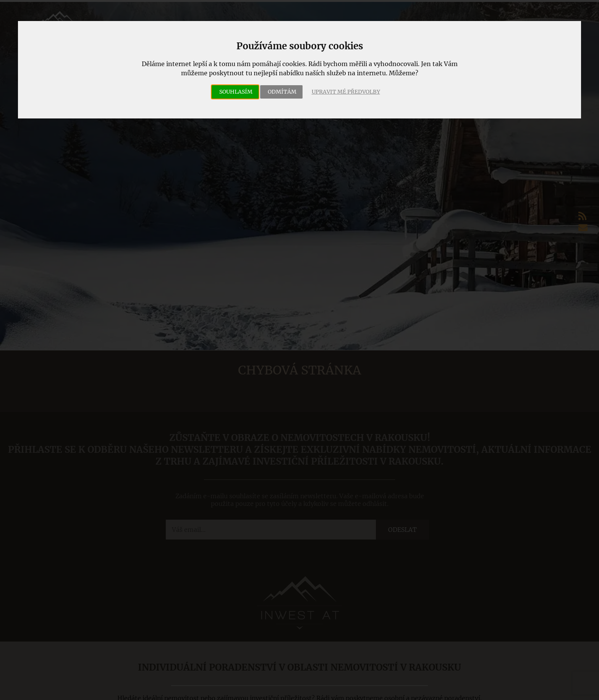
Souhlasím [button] (236, 92)
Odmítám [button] (282, 92)
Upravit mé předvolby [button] (346, 92)
